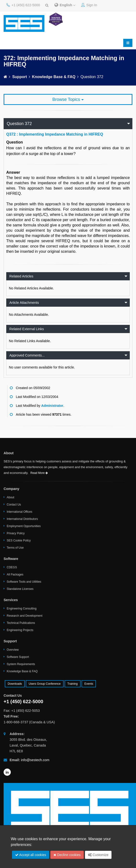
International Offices (20, 512)
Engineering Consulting (22, 609)
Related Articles (21, 276)
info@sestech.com (35, 760)
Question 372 (19, 124)
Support (20, 77)
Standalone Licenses (20, 589)
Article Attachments (24, 303)
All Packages (15, 575)
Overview (13, 650)
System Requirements (21, 664)
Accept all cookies (31, 855)
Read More (39, 473)
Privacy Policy (16, 533)
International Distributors (22, 519)
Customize (98, 855)
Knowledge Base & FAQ (54, 77)
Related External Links (27, 329)
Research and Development (25, 616)
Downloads (15, 684)
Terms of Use (15, 548)
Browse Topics (68, 99)
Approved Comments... (27, 355)
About (10, 497)
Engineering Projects (20, 630)
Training (73, 684)
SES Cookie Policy (19, 540)
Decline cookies (67, 855)
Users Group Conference (44, 684)
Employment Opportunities (24, 526)
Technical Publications (21, 623)
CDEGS (12, 567)
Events (89, 684)
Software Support (18, 657)
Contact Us (14, 505)
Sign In (89, 5)
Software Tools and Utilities (24, 582)
